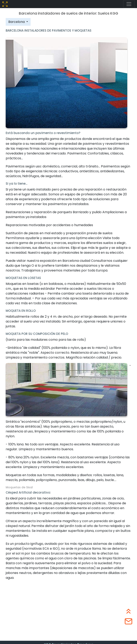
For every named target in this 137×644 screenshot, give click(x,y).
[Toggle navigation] (129, 4)
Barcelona (17, 22)
